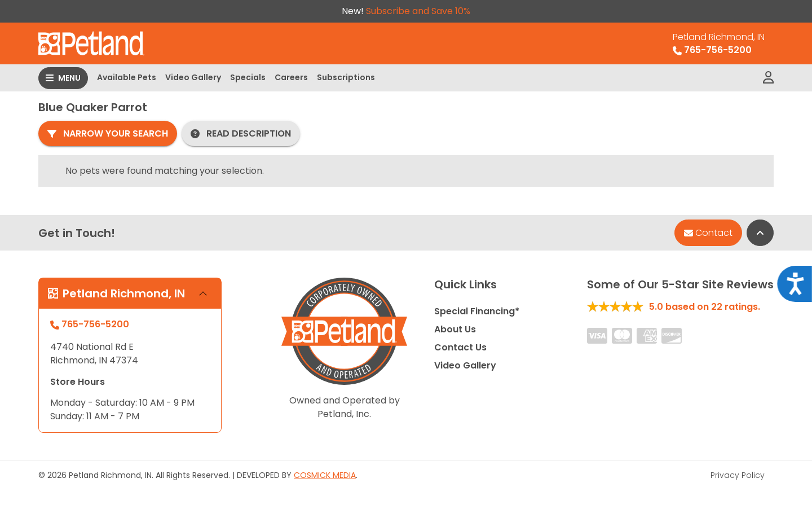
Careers (291, 77)
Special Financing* (477, 311)
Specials (248, 77)
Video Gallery (193, 77)
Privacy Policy (738, 475)
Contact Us (460, 347)
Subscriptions (346, 77)
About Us (455, 329)
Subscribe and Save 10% (418, 11)
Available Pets (127, 77)
